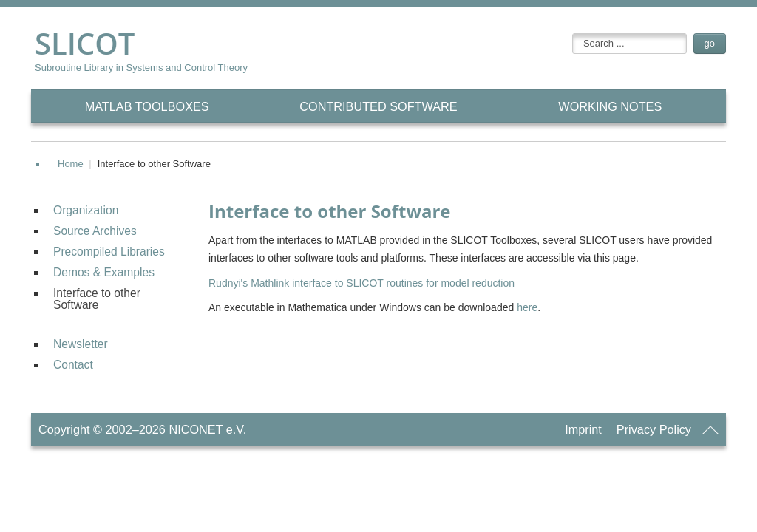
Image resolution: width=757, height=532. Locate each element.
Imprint (583, 429)
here (527, 307)
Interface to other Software (97, 299)
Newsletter (81, 344)
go (710, 43)
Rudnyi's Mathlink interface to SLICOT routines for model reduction (361, 283)
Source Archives (95, 231)
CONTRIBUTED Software (378, 106)
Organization (86, 210)
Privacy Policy (654, 429)
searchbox (573, 34)
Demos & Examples (104, 272)
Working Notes (610, 106)
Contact (73, 365)
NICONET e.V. (207, 429)
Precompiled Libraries (109, 252)
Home (71, 164)
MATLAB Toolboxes (147, 106)
